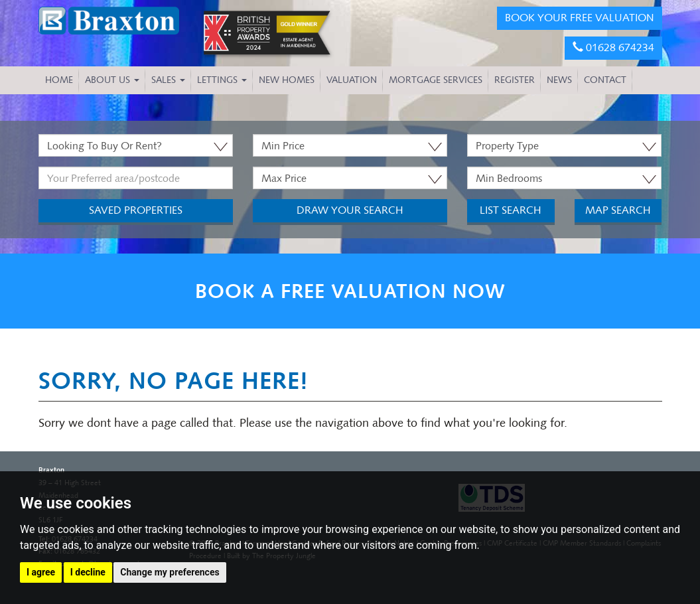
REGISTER (515, 80)
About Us (112, 80)
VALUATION (352, 80)
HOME (59, 80)
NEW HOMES (287, 80)
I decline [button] (88, 572)
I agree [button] (41, 572)
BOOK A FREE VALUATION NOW (350, 291)
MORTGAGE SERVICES (436, 80)
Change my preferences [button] (170, 572)
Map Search (618, 210)
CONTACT (605, 80)
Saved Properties (136, 210)
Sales (168, 80)
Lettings (222, 80)
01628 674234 (613, 47)
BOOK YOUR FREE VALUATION (580, 18)
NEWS (559, 80)
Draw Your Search (350, 210)
